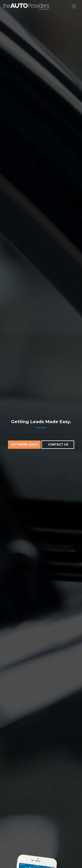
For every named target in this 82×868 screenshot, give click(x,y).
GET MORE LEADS (24, 445)
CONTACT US (58, 445)
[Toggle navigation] (74, 6)
